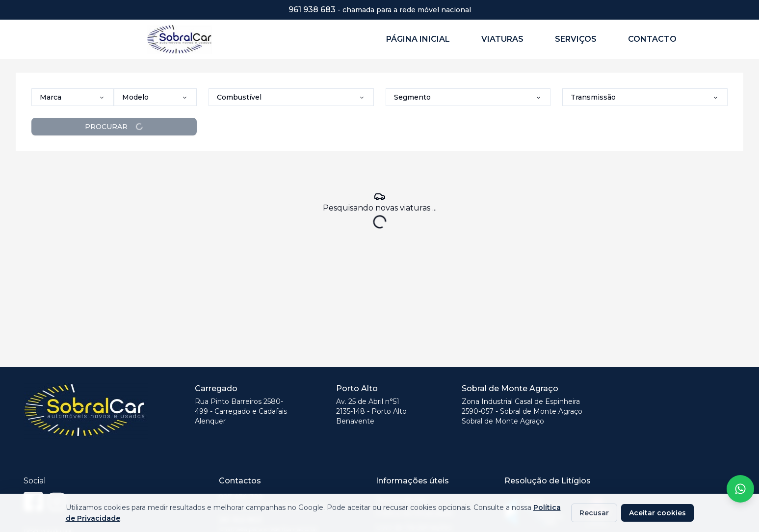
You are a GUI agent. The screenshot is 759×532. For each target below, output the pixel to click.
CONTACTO (652, 39)
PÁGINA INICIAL (418, 39)
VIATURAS (502, 39)
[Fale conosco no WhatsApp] (740, 489)
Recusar (594, 513)
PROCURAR (114, 127)
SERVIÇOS (576, 39)
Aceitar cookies (657, 513)
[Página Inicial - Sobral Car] (188, 39)
